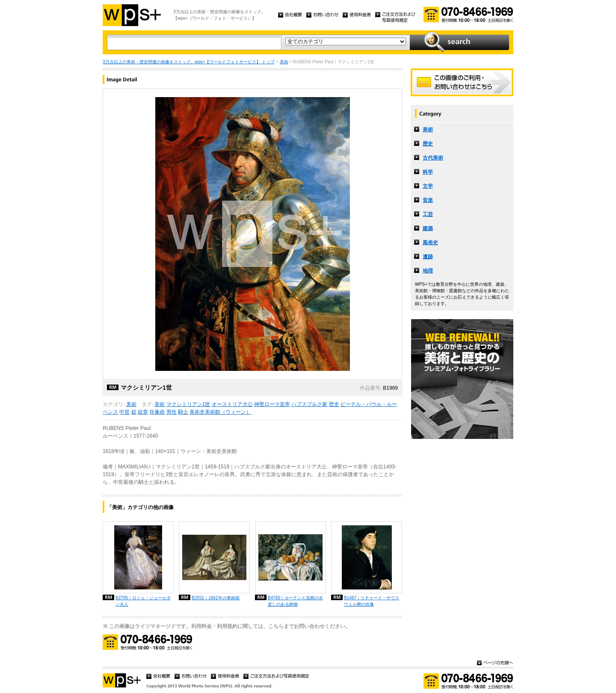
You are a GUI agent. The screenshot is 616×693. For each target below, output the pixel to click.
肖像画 (157, 412)
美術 (284, 62)
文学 (428, 186)
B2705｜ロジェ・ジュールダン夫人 (143, 601)
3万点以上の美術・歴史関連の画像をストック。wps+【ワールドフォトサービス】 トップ (189, 62)
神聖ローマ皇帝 (272, 404)
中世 (124, 412)
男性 (172, 412)
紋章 (143, 412)
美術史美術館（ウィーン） (220, 412)
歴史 (334, 404)
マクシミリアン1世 (188, 404)
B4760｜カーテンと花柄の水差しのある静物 (295, 601)
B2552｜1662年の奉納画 (216, 598)
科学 (428, 172)
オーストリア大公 (232, 404)
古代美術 (433, 158)
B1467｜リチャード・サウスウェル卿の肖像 (372, 601)
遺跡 (428, 257)
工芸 (428, 214)
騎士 (183, 412)
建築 (428, 228)
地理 (428, 271)
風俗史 (430, 243)
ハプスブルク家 (309, 404)
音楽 (428, 200)
